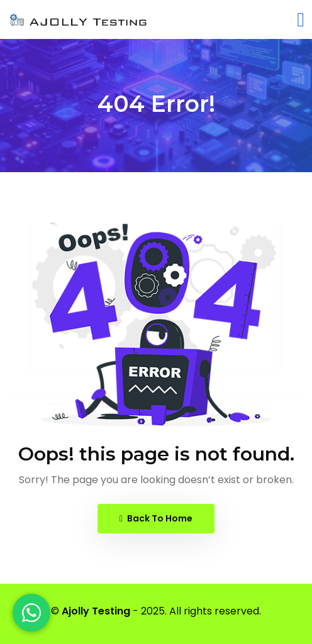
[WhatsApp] (31, 613)
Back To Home (156, 518)
